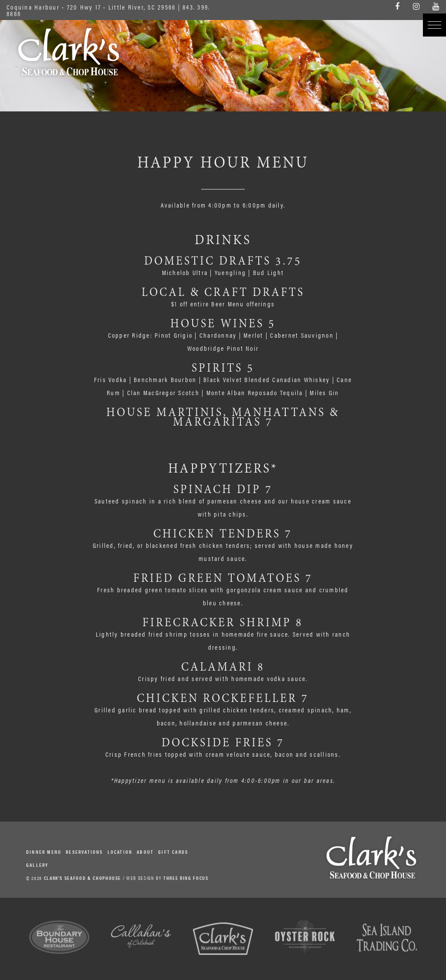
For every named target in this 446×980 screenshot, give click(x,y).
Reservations (84, 852)
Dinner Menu (44, 852)
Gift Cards (173, 852)
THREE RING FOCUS (186, 878)
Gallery (37, 865)
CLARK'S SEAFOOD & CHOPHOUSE (83, 878)
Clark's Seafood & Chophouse (69, 52)
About (145, 852)
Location (120, 852)
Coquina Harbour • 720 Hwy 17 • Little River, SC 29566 (91, 7)
